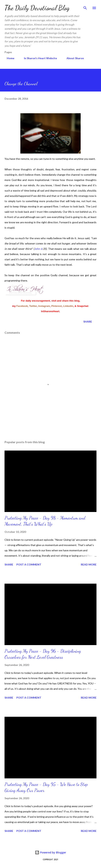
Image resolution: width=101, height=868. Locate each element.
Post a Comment (29, 564)
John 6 (38, 249)
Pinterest (57, 306)
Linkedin (68, 306)
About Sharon (73, 58)
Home (8, 58)
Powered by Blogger (50, 852)
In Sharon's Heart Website (38, 58)
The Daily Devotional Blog (37, 8)
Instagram (44, 306)
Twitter (33, 306)
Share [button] (88, 322)
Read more (89, 564)
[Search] (85, 7)
